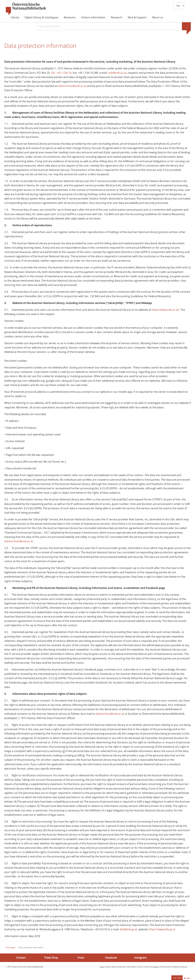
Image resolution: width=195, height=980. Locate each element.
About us (157, 17)
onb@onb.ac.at (117, 75)
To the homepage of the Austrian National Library (165, 969)
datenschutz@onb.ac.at (72, 88)
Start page (10, 949)
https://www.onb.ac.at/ (165, 312)
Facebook (111, 960)
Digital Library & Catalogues (41, 17)
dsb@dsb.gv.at (128, 931)
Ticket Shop (51, 960)
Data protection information (124, 969)
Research (117, 17)
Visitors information (93, 17)
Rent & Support (137, 17)
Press (81, 960)
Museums (70, 17)
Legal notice (105, 969)
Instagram (140, 960)
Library (15, 17)
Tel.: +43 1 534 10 (61, 75)
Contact (21, 960)
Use (140, 969)
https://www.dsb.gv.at (162, 931)
